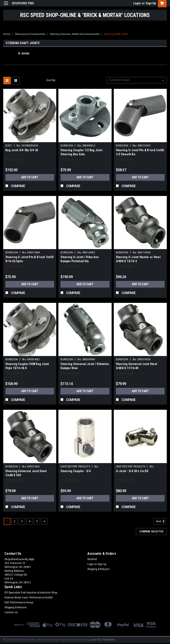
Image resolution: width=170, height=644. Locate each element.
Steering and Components (30, 34)
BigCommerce (69, 640)
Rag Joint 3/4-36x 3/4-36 (22, 150)
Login (137, 3)
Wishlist (92, 559)
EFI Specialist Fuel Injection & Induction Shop (31, 593)
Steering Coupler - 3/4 (76, 471)
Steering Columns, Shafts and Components (74, 34)
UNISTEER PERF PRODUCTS (75, 467)
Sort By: (51, 80)
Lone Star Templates (103, 640)
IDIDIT (9, 146)
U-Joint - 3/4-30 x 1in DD (132, 471)
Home (7, 34)
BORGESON (67, 146)
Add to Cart (30, 177)
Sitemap (42, 640)
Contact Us (11, 612)
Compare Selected (151, 532)
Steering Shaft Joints (116, 34)
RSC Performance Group (19, 602)
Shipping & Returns (98, 569)
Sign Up (151, 3)
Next (161, 521)
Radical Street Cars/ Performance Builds (29, 598)
